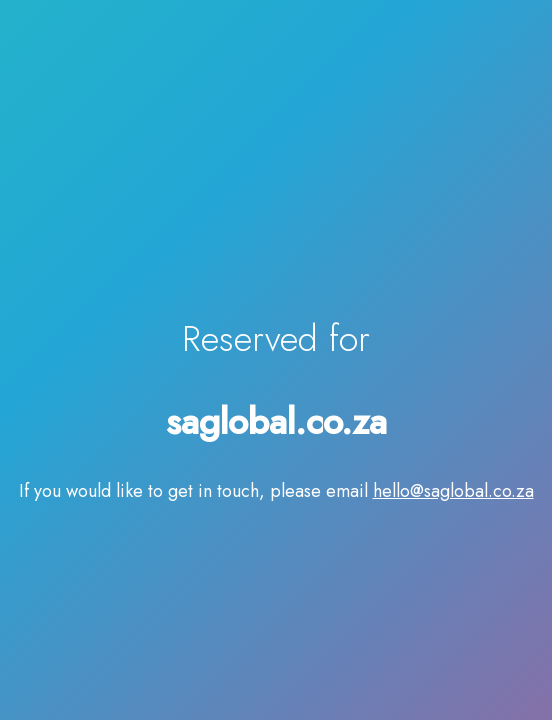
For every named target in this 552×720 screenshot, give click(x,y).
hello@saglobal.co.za (453, 491)
